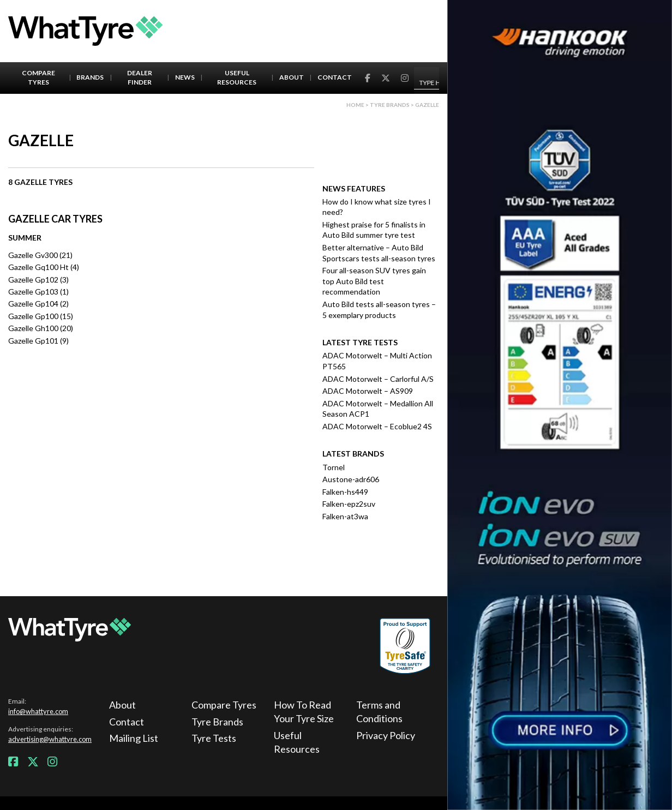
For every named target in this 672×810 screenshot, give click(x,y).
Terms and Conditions (379, 712)
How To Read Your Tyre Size (304, 712)
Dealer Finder (140, 77)
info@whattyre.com (38, 711)
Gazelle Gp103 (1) (38, 292)
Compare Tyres (38, 77)
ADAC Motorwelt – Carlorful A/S (378, 379)
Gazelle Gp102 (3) (38, 280)
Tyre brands (390, 105)
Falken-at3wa (345, 516)
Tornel (334, 467)
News (185, 77)
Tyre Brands (217, 722)
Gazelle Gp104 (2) (38, 304)
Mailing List (134, 738)
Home (355, 105)
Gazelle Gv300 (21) (40, 255)
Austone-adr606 (351, 479)
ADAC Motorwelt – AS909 (368, 391)
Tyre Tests (214, 738)
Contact (335, 77)
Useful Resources (237, 77)
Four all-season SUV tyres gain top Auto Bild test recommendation (374, 281)
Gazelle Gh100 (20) (41, 328)
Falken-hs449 (345, 492)
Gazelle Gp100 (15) (41, 316)
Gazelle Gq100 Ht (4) (44, 267)
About (292, 77)
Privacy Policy (386, 735)
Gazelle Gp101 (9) (38, 341)
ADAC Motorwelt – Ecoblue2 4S (377, 426)
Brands (90, 77)
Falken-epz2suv (349, 504)
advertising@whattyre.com (50, 739)
